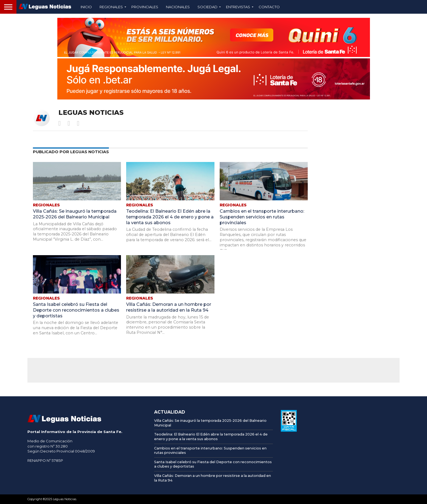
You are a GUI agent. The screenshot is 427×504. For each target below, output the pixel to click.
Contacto (269, 7)
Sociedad (207, 7)
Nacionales (178, 7)
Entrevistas (238, 7)
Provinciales (145, 7)
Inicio (86, 7)
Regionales (111, 7)
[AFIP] (289, 430)
